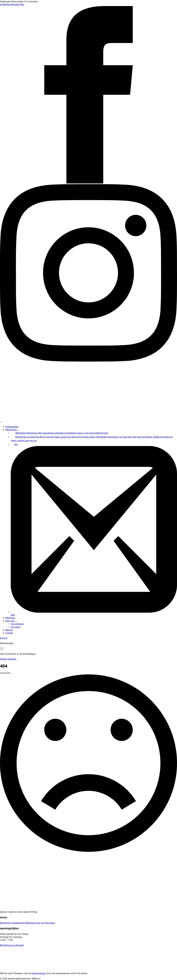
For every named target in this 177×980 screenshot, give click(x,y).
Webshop (10, 618)
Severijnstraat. (39, 973)
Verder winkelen (8, 659)
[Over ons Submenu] (16, 622)
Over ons (10, 621)
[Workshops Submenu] (18, 430)
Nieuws (9, 630)
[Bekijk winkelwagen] (4, 638)
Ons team (50, 923)
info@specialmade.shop (12, 4)
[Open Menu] (1, 422)
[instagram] (88, 361)
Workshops (11, 430)
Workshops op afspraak (12, 945)
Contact (9, 633)
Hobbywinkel (12, 427)
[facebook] (88, 183)
